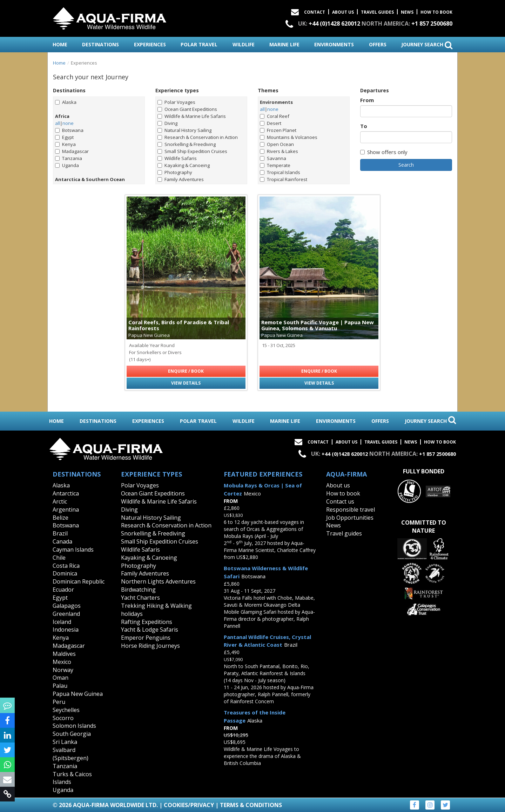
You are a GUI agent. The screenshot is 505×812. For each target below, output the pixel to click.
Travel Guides (377, 12)
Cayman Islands (73, 550)
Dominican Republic (79, 581)
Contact (315, 12)
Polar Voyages (176, 102)
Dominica (65, 573)
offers (378, 44)
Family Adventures (181, 179)
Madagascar (72, 151)
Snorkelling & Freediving (187, 144)
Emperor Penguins (146, 638)
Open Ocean (277, 144)
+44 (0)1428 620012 (334, 24)
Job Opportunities (350, 518)
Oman (60, 678)
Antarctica (66, 493)
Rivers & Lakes (279, 151)
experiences (150, 44)
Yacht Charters (140, 598)
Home (59, 63)
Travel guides (344, 533)
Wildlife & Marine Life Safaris (192, 116)
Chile (59, 558)
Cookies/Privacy (189, 805)
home (60, 44)
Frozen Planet (278, 130)
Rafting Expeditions (147, 622)
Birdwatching (138, 590)
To (364, 126)
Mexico (62, 662)
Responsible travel (351, 510)
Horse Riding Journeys (150, 646)
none (68, 123)
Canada (62, 541)
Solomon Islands (74, 726)
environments (334, 44)
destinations (100, 44)
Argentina (66, 510)
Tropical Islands (280, 172)
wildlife (244, 44)
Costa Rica (66, 566)
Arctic (60, 501)
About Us (343, 12)
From (367, 100)
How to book (436, 12)
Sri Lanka (65, 742)
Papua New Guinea (78, 694)
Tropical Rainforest (284, 179)
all (58, 123)
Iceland (62, 622)
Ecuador (63, 590)
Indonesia (66, 630)
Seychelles (66, 710)
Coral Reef (275, 116)
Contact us (340, 501)
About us (338, 485)
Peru (59, 702)
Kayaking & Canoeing (184, 165)
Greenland (66, 614)
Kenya (65, 144)
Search (406, 165)
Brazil (60, 533)
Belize (60, 518)
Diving (167, 123)
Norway (63, 670)
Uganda (67, 165)
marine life (284, 44)
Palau (60, 686)
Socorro (63, 718)
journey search (427, 45)
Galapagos (67, 606)
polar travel (199, 44)
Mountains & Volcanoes (289, 137)
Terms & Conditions (251, 805)
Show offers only (384, 152)
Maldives (64, 654)
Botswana (69, 130)
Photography (175, 172)
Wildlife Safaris (177, 158)
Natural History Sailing (184, 130)
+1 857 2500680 (432, 24)
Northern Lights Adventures (158, 581)
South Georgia (72, 734)
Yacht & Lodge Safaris (150, 630)
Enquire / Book (186, 371)
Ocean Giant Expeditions (187, 109)
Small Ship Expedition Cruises (192, 151)
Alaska (66, 102)
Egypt (64, 137)
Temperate (275, 165)
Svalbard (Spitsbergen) (70, 754)
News (407, 12)
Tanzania (69, 158)
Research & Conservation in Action (198, 137)
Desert (271, 123)
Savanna (273, 158)
